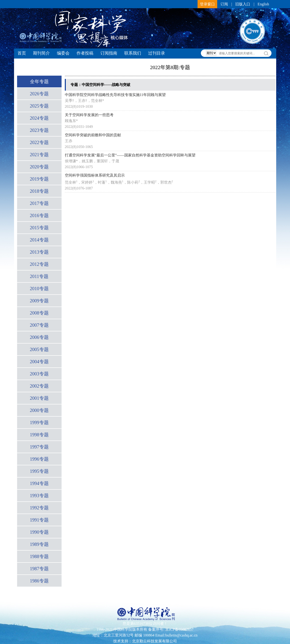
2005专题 (39, 349)
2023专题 (39, 130)
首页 (22, 53)
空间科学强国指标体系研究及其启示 (95, 175)
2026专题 (39, 94)
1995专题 (39, 471)
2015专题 (39, 228)
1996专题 (39, 459)
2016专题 (39, 215)
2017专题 (39, 203)
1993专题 (39, 496)
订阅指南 (109, 53)
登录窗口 (207, 4)
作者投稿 (85, 53)
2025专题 (39, 106)
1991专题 (39, 520)
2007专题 (39, 325)
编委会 (63, 53)
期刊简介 (41, 53)
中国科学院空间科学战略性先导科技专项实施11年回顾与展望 (115, 95)
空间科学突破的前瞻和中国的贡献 (93, 135)
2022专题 (39, 142)
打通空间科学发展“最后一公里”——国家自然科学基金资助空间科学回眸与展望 (130, 155)
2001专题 (39, 398)
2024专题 (39, 118)
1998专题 (39, 435)
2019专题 (39, 179)
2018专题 (39, 191)
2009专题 (39, 301)
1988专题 (39, 556)
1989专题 (39, 544)
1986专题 (39, 581)
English (263, 4)
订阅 (224, 4)
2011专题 (39, 276)
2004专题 (39, 362)
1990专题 (39, 532)
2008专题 (39, 313)
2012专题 (39, 264)
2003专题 (39, 374)
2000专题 (39, 410)
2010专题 (39, 289)
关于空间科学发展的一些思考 (89, 115)
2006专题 (39, 337)
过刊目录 (157, 53)
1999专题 (39, 422)
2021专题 (39, 155)
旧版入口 (243, 4)
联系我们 (133, 53)
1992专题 (39, 508)
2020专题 (39, 167)
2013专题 (39, 252)
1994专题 (39, 483)
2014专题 (39, 240)
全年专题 (39, 81)
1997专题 (39, 447)
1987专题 (39, 569)
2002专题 (39, 386)
